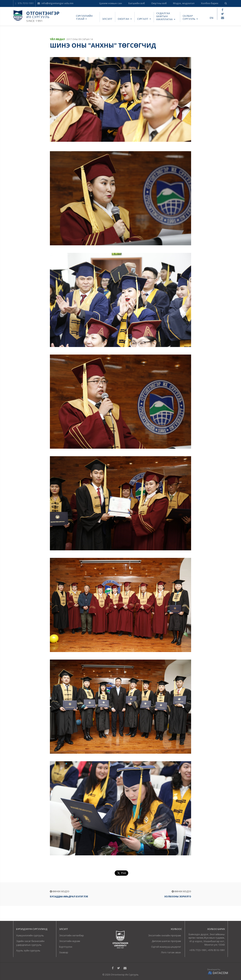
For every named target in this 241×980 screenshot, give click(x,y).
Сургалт (144, 19)
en (212, 18)
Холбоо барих (210, 3)
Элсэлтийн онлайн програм (165, 935)
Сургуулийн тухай (84, 17)
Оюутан (125, 19)
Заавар (64, 952)
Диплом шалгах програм (166, 941)
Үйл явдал (57, 39)
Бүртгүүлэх (66, 947)
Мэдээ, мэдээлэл (184, 3)
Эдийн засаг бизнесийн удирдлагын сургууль (30, 943)
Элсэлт (107, 19)
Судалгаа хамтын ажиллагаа (166, 16)
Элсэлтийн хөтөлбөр (71, 935)
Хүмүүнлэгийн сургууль (30, 935)
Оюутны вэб (159, 3)
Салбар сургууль (190, 17)
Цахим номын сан (111, 3)
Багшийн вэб (137, 3)
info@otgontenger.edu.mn (55, 3)
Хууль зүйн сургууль (28, 950)
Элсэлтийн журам (70, 941)
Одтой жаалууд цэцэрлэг (166, 947)
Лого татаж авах (171, 952)
